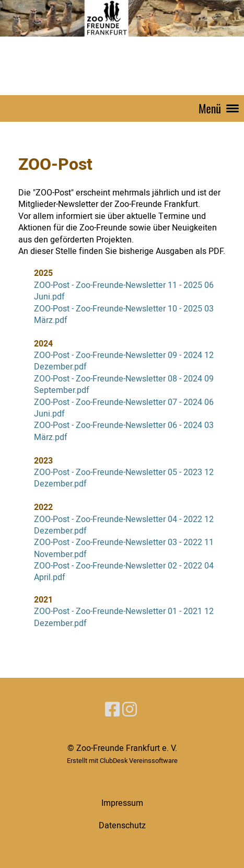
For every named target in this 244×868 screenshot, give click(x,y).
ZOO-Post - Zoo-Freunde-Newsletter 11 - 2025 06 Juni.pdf (124, 291)
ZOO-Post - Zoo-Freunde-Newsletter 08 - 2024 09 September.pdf (124, 385)
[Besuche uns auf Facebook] (112, 710)
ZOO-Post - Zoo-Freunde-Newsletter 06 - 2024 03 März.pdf (124, 431)
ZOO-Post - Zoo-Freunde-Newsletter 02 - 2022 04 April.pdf (124, 572)
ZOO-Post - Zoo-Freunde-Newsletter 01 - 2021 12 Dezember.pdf (124, 617)
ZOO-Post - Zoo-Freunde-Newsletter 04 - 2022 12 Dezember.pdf (124, 525)
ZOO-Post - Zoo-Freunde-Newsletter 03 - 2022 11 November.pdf (124, 548)
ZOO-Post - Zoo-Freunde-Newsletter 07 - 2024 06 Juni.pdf (124, 408)
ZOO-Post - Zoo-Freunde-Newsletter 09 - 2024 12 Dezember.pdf (124, 361)
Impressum (122, 803)
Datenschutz (122, 826)
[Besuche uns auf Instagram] (130, 710)
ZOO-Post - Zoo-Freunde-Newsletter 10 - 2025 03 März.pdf (124, 315)
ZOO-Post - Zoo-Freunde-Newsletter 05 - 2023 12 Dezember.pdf (124, 478)
